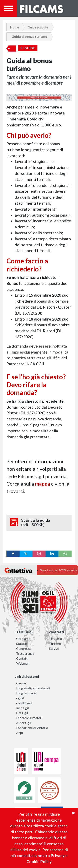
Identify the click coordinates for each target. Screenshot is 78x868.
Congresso (24, 648)
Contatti (22, 658)
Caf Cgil (22, 713)
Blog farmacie (26, 693)
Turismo (55, 643)
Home (14, 27)
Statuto (22, 643)
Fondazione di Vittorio (32, 728)
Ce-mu (21, 683)
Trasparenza (25, 653)
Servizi (54, 648)
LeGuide (28, 48)
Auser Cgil (24, 723)
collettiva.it (24, 703)
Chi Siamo (23, 639)
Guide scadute (38, 27)
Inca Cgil (22, 708)
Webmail (23, 663)
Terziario (56, 639)
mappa (42, 484)
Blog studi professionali (33, 688)
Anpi (20, 733)
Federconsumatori (29, 718)
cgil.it (20, 698)
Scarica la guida (39, 523)
